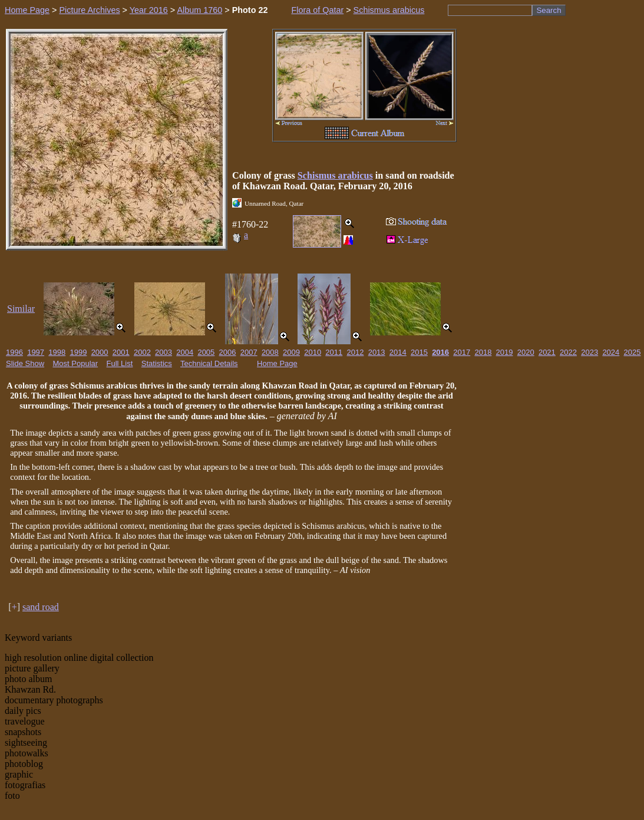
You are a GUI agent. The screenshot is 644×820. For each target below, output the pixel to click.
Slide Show (25, 363)
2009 (291, 352)
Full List (120, 363)
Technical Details (209, 363)
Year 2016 (149, 10)
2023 (589, 352)
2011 (334, 352)
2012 (356, 352)
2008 (270, 352)
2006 (228, 352)
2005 (206, 352)
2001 (121, 352)
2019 (505, 352)
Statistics (157, 363)
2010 (313, 352)
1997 (36, 352)
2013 (377, 352)
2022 (568, 352)
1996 (14, 352)
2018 (483, 352)
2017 (462, 352)
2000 (100, 352)
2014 (398, 352)
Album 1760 (199, 10)
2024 (611, 352)
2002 (142, 352)
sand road (41, 607)
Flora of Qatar (317, 10)
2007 (249, 352)
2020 (526, 352)
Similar (21, 309)
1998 (57, 352)
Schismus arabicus (389, 10)
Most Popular (76, 363)
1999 (78, 352)
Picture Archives (89, 10)
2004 (185, 352)
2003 (164, 352)
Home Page (27, 10)
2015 (419, 352)
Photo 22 (250, 10)
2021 (547, 352)
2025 (633, 352)
